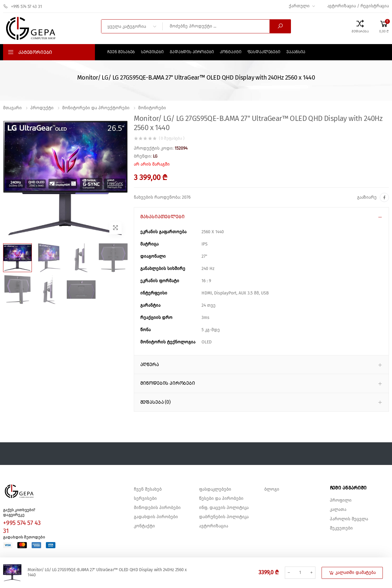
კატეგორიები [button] (35, 52)
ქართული (299, 6)
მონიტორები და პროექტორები (96, 108)
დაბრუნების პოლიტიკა (224, 517)
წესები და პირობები (221, 499)
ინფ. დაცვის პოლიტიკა (224, 508)
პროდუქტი (42, 108)
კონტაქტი (231, 52)
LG (155, 156)
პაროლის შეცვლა (349, 519)
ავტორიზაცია (214, 526)
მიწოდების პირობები (157, 508)
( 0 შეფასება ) (172, 139)
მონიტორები (152, 108)
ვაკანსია (296, 52)
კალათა (338, 510)
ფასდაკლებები (264, 52)
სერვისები (152, 52)
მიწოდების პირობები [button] (168, 383)
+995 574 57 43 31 (23, 6)
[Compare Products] (360, 26)
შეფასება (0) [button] (155, 402)
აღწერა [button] (150, 365)
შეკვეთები (341, 528)
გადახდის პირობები (192, 52)
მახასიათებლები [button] (162, 217)
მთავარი (12, 108)
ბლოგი (272, 489)
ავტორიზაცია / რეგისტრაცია (358, 6)
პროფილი (341, 500)
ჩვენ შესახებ (121, 52)
